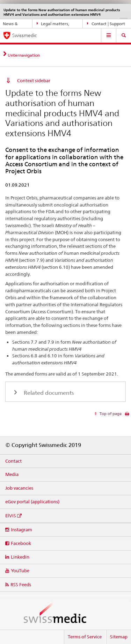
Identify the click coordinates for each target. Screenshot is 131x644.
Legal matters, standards (53, 24)
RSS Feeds (21, 584)
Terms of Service (85, 637)
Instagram (21, 530)
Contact (13, 461)
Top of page (110, 414)
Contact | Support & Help (106, 24)
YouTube (20, 570)
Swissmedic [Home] (24, 35)
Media (12, 474)
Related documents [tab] (48, 393)
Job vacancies (19, 488)
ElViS (11, 516)
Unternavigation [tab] (24, 55)
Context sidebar (34, 80)
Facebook (21, 543)
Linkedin (20, 557)
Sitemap (119, 637)
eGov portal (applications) (32, 502)
